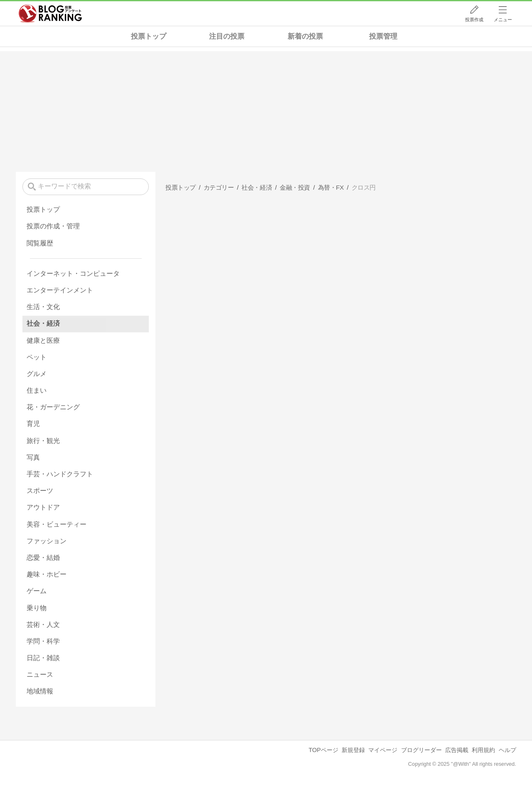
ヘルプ (507, 750)
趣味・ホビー (47, 574)
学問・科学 (43, 641)
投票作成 (474, 20)
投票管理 (383, 36)
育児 (33, 424)
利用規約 (483, 750)
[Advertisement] (266, 109)
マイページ (383, 750)
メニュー (503, 20)
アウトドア (43, 507)
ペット (37, 357)
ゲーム (37, 591)
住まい (37, 390)
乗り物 (37, 608)
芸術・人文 (43, 625)
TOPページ (323, 750)
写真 (33, 457)
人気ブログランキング (50, 14)
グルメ (37, 374)
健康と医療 (43, 340)
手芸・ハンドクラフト (60, 474)
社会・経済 (43, 323)
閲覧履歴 (40, 243)
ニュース (40, 674)
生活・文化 (43, 307)
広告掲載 (457, 750)
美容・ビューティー (57, 524)
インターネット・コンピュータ (73, 273)
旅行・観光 (43, 441)
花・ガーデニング (53, 407)
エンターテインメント (60, 290)
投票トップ (149, 36)
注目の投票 (227, 36)
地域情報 (40, 691)
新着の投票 (305, 36)
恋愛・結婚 (43, 558)
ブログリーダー (421, 750)
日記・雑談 (43, 658)
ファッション (47, 541)
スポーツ (40, 491)
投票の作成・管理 (53, 226)
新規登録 (353, 750)
